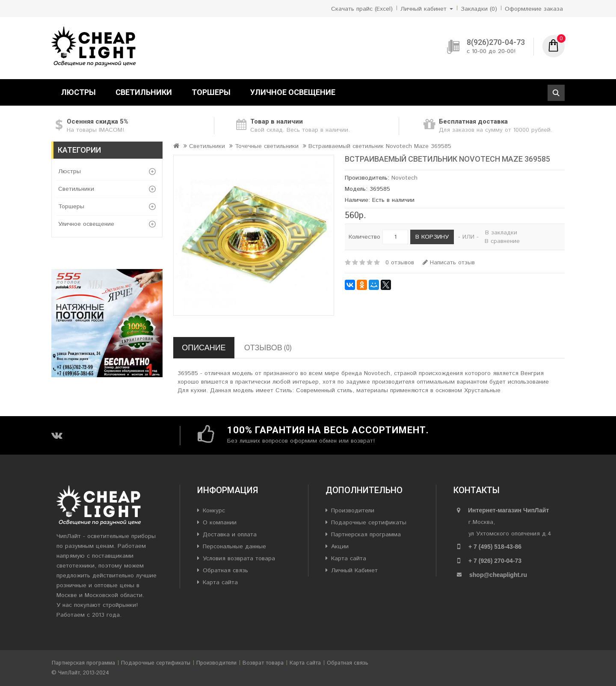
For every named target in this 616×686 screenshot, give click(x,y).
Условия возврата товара (239, 559)
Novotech (404, 178)
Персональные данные (234, 547)
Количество (364, 237)
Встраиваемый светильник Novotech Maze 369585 (380, 146)
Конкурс (214, 511)
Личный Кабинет (354, 571)
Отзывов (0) (268, 347)
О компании (220, 523)
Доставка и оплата (230, 535)
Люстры (78, 92)
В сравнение (502, 241)
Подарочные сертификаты (369, 523)
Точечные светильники (267, 146)
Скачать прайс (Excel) (362, 9)
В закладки (501, 233)
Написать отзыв (449, 263)
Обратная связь (225, 571)
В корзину (432, 237)
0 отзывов (400, 263)
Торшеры (211, 92)
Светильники (144, 92)
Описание (204, 347)
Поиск (556, 93)
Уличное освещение (293, 92)
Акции (340, 547)
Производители (353, 511)
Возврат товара (263, 663)
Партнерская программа (366, 535)
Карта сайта (220, 583)
